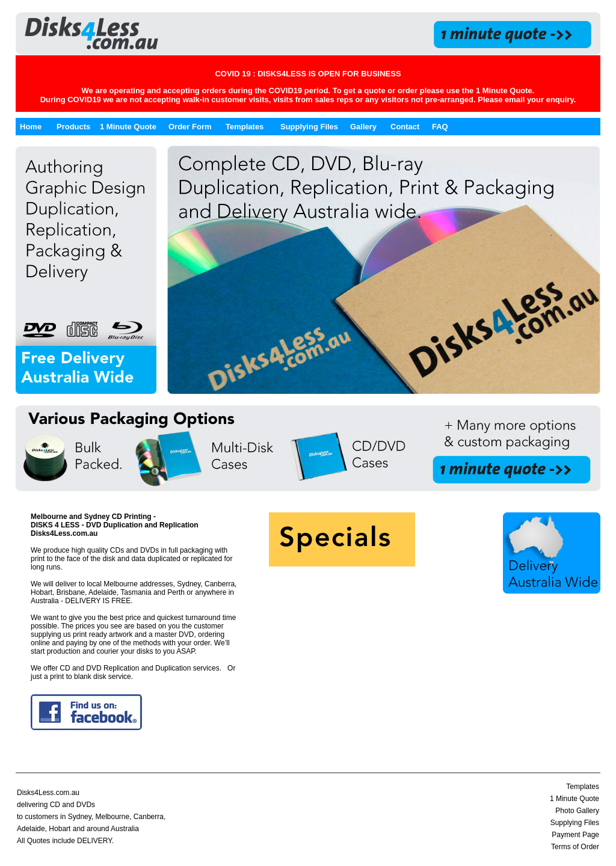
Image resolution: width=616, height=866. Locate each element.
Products (73, 127)
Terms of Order (575, 847)
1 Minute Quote (504, 91)
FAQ (440, 127)
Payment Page (575, 835)
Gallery (363, 127)
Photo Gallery (577, 811)
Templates (245, 127)
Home (31, 127)
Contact (405, 127)
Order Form (190, 127)
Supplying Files (309, 127)
